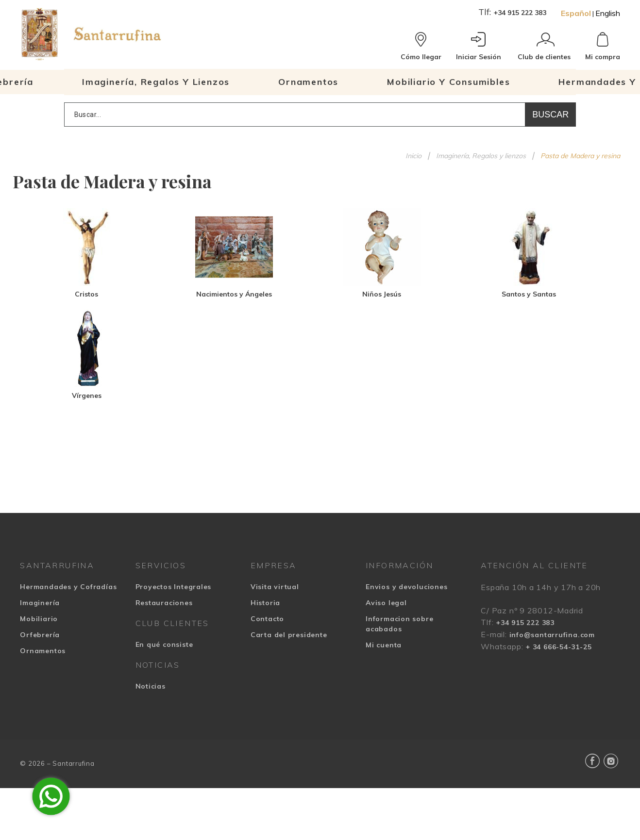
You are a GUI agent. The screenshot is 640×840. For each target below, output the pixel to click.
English (608, 13)
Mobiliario (39, 619)
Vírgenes (87, 395)
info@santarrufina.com (552, 635)
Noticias (151, 686)
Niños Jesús (382, 294)
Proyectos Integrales (174, 587)
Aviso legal (386, 603)
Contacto (267, 619)
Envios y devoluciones (406, 587)
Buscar (550, 115)
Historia (265, 603)
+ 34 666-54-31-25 (558, 647)
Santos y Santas (529, 294)
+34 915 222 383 (520, 13)
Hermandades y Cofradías (68, 587)
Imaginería (40, 603)
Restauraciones (164, 603)
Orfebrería (40, 635)
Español (576, 13)
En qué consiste (164, 644)
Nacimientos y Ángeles (234, 294)
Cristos (86, 294)
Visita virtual (275, 587)
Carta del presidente (289, 635)
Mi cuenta (384, 645)
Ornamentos (43, 651)
